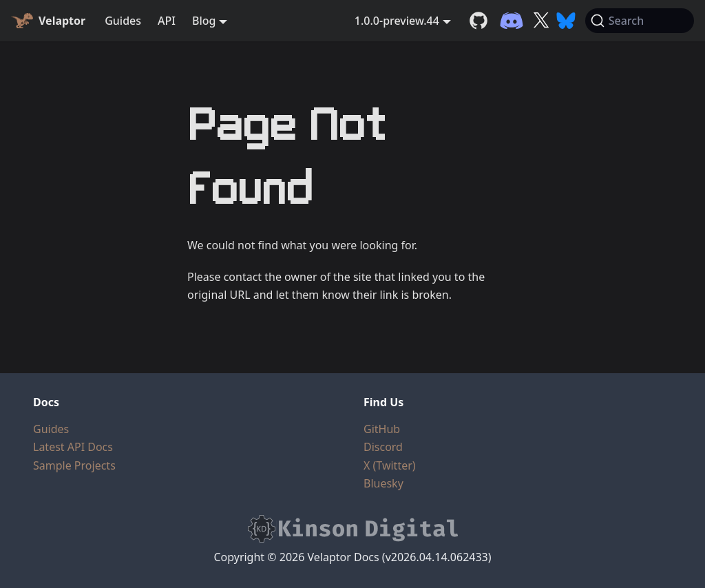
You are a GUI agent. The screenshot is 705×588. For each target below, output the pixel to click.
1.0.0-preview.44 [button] (397, 21)
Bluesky (383, 483)
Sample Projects (74, 465)
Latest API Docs (73, 447)
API (167, 21)
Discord (383, 447)
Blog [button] (204, 21)
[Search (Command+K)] (640, 21)
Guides (123, 21)
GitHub (382, 429)
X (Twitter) (390, 465)
